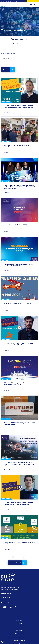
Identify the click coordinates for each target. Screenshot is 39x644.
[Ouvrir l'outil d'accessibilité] (2, 642)
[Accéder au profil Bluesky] (10, 568)
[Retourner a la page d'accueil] (15, 5)
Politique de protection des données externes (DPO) (20, 613)
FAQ (20, 623)
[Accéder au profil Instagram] (4, 568)
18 (23, 530)
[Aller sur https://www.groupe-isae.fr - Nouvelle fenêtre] (18, 580)
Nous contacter (5, 565)
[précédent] (2, 635)
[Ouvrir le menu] (38, 5)
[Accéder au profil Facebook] (5, 568)
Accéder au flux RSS (15, 536)
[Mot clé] (20, 59)
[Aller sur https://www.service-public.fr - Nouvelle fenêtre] (7, 580)
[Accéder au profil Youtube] (7, 568)
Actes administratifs (20, 609)
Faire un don (33, 1)
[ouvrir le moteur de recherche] (35, 5)
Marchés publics (20, 606)
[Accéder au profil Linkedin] (2, 568)
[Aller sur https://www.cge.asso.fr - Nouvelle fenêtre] (20, 635)
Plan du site (20, 619)
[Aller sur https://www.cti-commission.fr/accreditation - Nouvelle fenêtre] (10, 635)
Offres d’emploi (20, 592)
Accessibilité (20, 599)
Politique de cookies (20, 602)
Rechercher (6, 70)
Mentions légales (20, 596)
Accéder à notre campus (20, 616)
